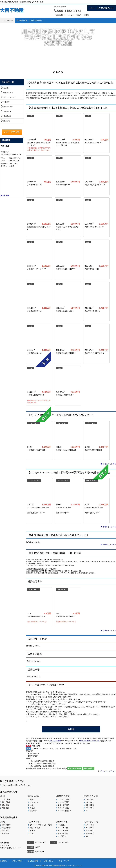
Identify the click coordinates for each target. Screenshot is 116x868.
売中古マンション (10, 97)
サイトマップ (64, 861)
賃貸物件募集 (36, 20)
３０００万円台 (64, 808)
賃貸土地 (7, 121)
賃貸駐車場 (7, 116)
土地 (32, 805)
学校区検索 (6, 802)
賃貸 (29, 749)
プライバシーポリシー (108, 771)
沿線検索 (6, 805)
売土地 (6, 88)
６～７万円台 (63, 831)
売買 (29, 746)
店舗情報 (3, 861)
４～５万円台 (63, 828)
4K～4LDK (90, 808)
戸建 (32, 799)
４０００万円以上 (65, 811)
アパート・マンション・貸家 (41, 825)
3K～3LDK (90, 805)
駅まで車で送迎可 (75, 768)
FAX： (3, 161)
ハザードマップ (12, 132)
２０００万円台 (64, 805)
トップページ (7, 20)
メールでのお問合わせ (102, 8)
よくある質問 (33, 861)
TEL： (3, 158)
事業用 (33, 808)
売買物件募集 (22, 20)
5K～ (88, 811)
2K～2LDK (90, 802)
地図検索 (6, 808)
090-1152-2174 (55, 741)
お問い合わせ (48, 861)
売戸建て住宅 (8, 92)
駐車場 (33, 831)
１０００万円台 (64, 802)
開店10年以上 (89, 768)
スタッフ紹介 (17, 861)
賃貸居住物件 (8, 107)
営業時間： (5, 164)
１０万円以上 (63, 836)
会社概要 (5, 195)
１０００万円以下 (65, 799)
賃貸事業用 (7, 111)
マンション (34, 802)
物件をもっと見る (108, 464)
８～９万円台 (63, 833)
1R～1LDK (90, 799)
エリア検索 (6, 799)
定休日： (4, 166)
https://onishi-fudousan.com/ (90, 741)
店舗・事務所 (35, 828)
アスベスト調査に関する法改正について (17, 785)
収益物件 (7, 102)
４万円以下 (62, 825)
